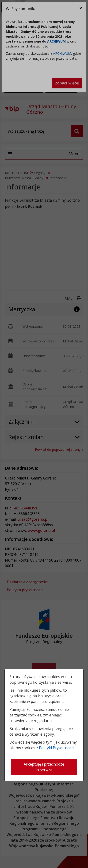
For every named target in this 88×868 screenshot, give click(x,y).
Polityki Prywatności (57, 748)
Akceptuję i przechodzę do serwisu (44, 767)
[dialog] (44, 434)
